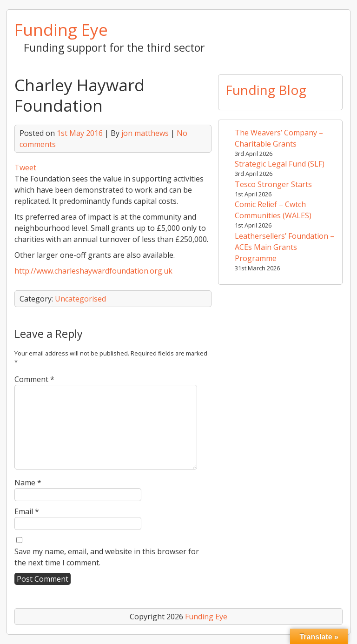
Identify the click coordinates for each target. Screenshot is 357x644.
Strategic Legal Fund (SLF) (280, 164)
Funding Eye (61, 29)
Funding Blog (266, 90)
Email (27, 511)
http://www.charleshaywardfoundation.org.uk (93, 271)
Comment (34, 379)
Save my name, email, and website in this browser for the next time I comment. (107, 557)
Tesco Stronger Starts (273, 184)
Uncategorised (80, 299)
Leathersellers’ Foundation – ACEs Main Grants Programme (284, 247)
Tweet (25, 168)
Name (28, 483)
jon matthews (145, 133)
